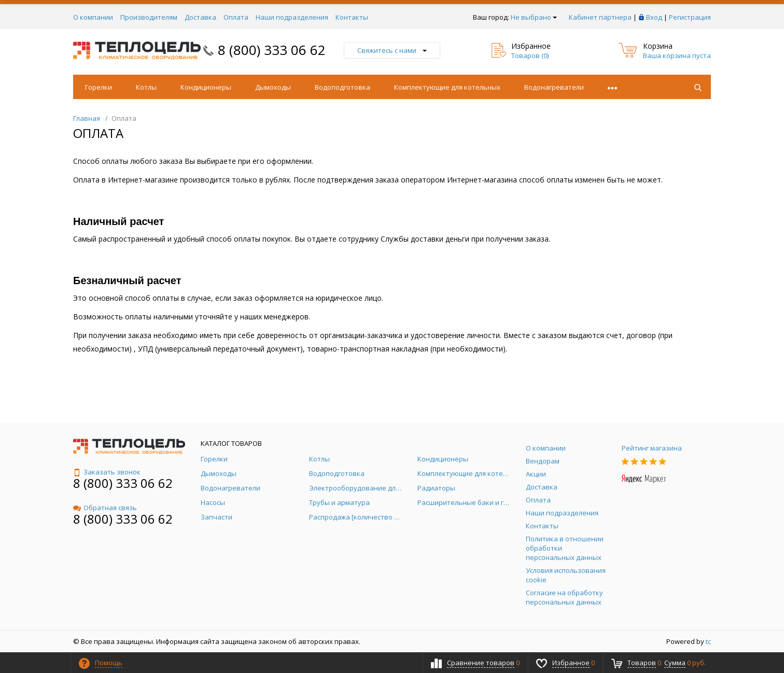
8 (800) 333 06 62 (272, 50)
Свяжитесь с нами (392, 50)
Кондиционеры (206, 87)
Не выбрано (534, 17)
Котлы (146, 87)
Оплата (236, 17)
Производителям (149, 17)
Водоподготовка (342, 87)
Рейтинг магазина (652, 448)
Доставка (200, 17)
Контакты (352, 17)
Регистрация (690, 17)
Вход (654, 17)
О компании (93, 17)
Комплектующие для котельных (447, 87)
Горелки (99, 87)
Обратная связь (105, 508)
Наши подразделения (292, 17)
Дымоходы (273, 87)
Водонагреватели (554, 87)
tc (708, 641)
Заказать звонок (107, 472)
